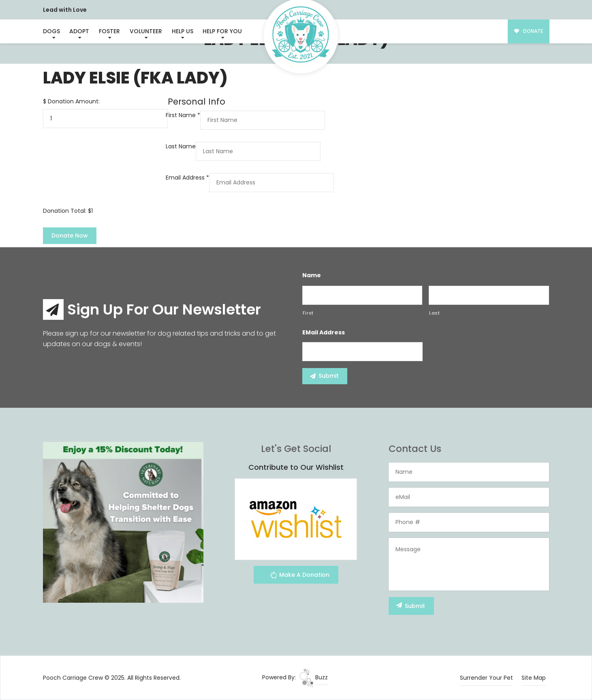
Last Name (181, 146)
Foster (109, 31)
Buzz (313, 677)
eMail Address (324, 332)
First (308, 313)
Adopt (79, 31)
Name (312, 275)
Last (435, 313)
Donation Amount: (74, 101)
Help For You (222, 31)
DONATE (529, 31)
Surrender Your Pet (486, 678)
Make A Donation (300, 576)
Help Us (183, 31)
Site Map (534, 678)
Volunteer (146, 31)
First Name (183, 115)
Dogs (51, 31)
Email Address (187, 178)
